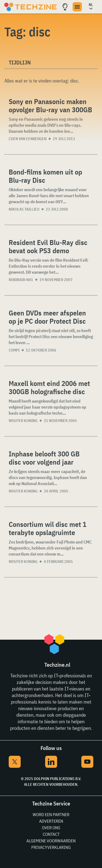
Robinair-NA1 (21, 280)
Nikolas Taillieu (24, 209)
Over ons (51, 828)
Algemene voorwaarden (51, 841)
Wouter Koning (23, 421)
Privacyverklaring (51, 847)
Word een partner (51, 814)
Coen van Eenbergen (28, 139)
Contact (51, 834)
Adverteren (51, 821)
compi (14, 350)
